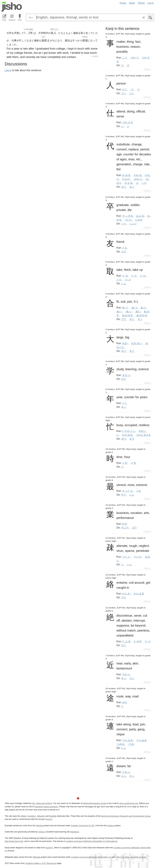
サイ (124, 495)
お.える (140, 216)
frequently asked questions (46, 807)
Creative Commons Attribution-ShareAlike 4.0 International (91, 841)
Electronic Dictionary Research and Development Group (126, 816)
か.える (129, 183)
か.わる (126, 175)
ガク (124, 379)
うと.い (126, 557)
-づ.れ (131, 744)
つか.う (135, 57)
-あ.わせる (142, 315)
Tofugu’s (42, 832)
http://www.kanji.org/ (14, 841)
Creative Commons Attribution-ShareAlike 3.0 (91, 857)
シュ (124, 283)
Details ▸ (147, 69)
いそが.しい (129, 431)
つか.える (128, 122)
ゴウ (124, 319)
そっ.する (128, 216)
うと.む (138, 557)
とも (125, 248)
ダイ (124, 187)
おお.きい (137, 343)
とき (125, 463)
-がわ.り (138, 179)
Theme (141, 3)
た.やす (138, 641)
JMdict (24, 816)
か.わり (126, 179)
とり (119, 279)
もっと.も (128, 491)
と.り (134, 276)
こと (125, 57)
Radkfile (53, 816)
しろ (144, 183)
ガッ (132, 319)
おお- (125, 343)
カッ (140, 319)
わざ (125, 524)
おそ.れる (127, 435)
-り (132, 89)
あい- (119, 311)
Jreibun (95, 56)
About (132, 3)
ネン (124, 407)
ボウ (124, 439)
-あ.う (134, 307)
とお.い (126, 772)
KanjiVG (49, 848)
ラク (124, 597)
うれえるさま (143, 435)
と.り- (143, 276)
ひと (125, 89)
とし (125, 403)
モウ (132, 439)
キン (124, 678)
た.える (126, 641)
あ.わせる (127, 315)
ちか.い (126, 674)
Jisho (12, 7)
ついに (128, 220)
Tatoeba (39, 826)
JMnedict (41, 816)
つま (139, 491)
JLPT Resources (49, 863)
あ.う (125, 307)
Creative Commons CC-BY (83, 826)
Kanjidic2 (32, 816)
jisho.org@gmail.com (129, 803)
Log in (151, 3)
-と (138, 89)
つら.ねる (141, 740)
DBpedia (36, 857)
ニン (132, 93)
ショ (129, 564)
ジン (124, 93)
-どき (133, 463)
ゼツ (124, 645)
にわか (139, 220)
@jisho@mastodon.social (94, 803)
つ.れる (121, 744)
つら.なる (128, 740)
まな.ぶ (126, 375)
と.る (125, 276)
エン (124, 776)
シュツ (133, 224)
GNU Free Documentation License (131, 857)
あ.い (143, 307)
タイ (132, 187)
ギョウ (125, 528)
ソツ (124, 224)
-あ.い (129, 311)
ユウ (124, 252)
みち (125, 702)
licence (49, 819)
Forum (123, 3)
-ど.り (128, 279)
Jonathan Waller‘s (33, 863)
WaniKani (75, 832)
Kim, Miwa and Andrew (42, 803)
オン (132, 776)
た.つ (148, 641)
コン (132, 678)
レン (124, 748)
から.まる (139, 593)
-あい (138, 311)
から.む (126, 593)
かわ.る (138, 175)
